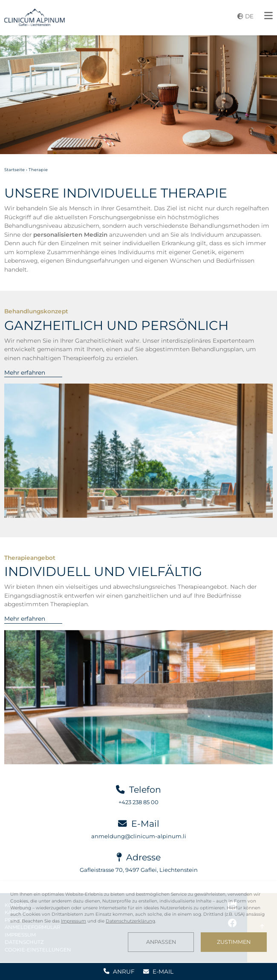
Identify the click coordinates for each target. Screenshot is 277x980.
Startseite (14, 170)
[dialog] (138, 921)
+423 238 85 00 (138, 802)
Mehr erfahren (25, 373)
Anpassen (161, 942)
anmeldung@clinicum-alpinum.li (139, 836)
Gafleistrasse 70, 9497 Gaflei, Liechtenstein (139, 870)
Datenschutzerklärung (130, 921)
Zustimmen (234, 942)
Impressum (74, 921)
